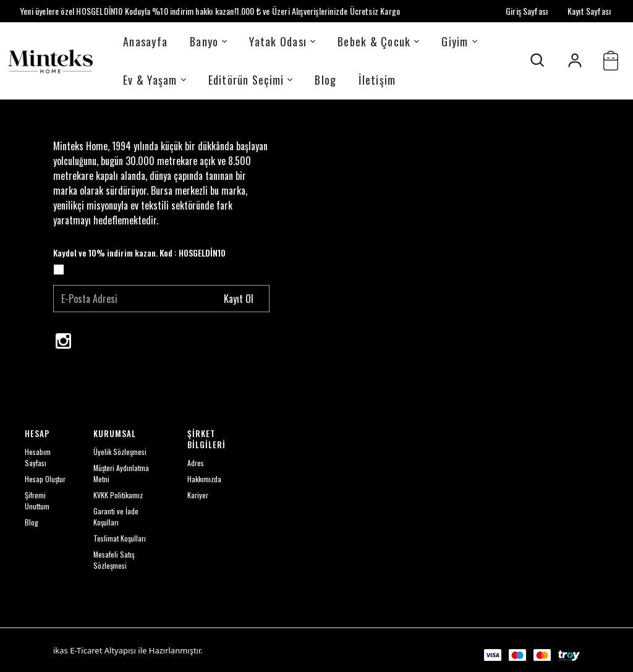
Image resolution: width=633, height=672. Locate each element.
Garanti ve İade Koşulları (116, 517)
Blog (325, 80)
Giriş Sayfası (527, 11)
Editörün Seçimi (251, 80)
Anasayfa (145, 41)
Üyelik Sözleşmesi (120, 452)
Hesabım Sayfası (38, 457)
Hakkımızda (204, 479)
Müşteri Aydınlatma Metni (121, 473)
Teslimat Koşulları (120, 538)
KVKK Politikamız (118, 495)
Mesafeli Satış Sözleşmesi (114, 560)
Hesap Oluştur (45, 479)
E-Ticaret (86, 650)
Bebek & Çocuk (378, 41)
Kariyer (198, 495)
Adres (196, 463)
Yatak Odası (282, 41)
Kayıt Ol (239, 299)
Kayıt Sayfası (589, 11)
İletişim (377, 80)
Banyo (208, 41)
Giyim (459, 41)
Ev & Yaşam (155, 80)
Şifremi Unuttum (37, 500)
